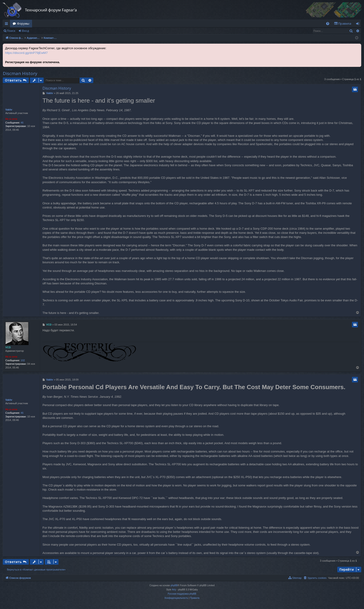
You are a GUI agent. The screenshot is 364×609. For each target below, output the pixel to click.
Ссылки (7, 24)
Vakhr (9, 110)
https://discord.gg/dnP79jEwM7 (26, 53)
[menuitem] (328, 24)
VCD (8, 347)
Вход (25, 31)
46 (22, 123)
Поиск (11, 31)
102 (23, 360)
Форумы (23, 23)
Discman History (20, 73)
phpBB (174, 585)
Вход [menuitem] (359, 24)
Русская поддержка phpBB (182, 594)
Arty (174, 590)
